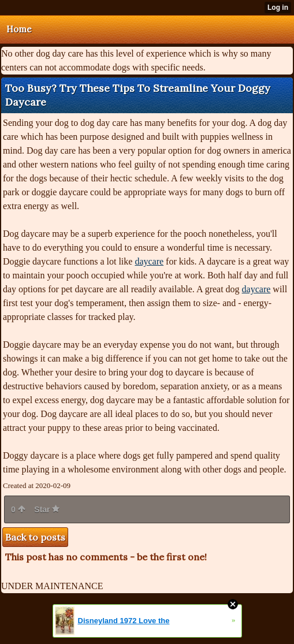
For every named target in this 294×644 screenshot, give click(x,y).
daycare (149, 261)
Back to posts (35, 537)
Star (47, 509)
